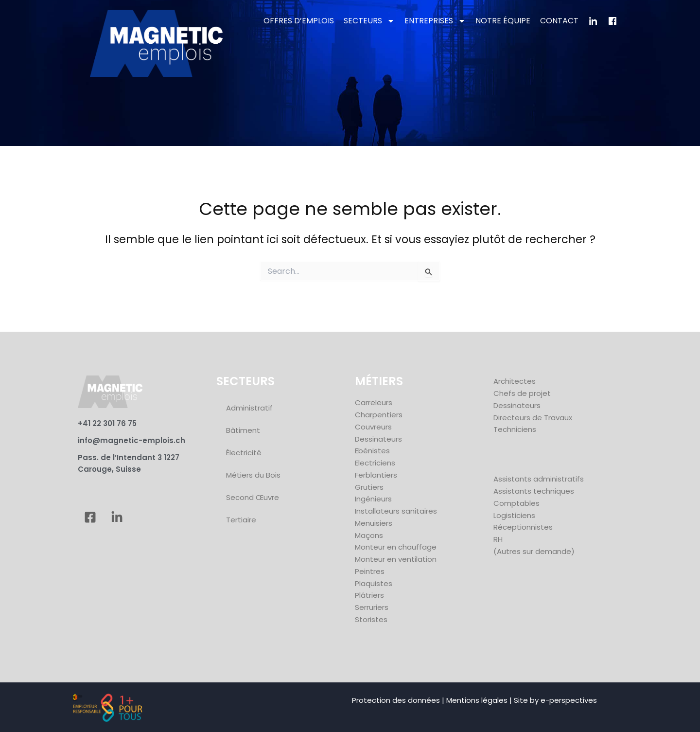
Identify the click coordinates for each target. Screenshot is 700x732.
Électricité (244, 453)
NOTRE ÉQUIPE (503, 21)
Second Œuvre (253, 497)
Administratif (249, 408)
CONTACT (559, 21)
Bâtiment (243, 430)
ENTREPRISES (435, 21)
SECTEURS (369, 21)
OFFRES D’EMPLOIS (299, 21)
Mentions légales (477, 700)
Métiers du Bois (253, 475)
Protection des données (396, 700)
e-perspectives (569, 700)
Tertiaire (241, 520)
